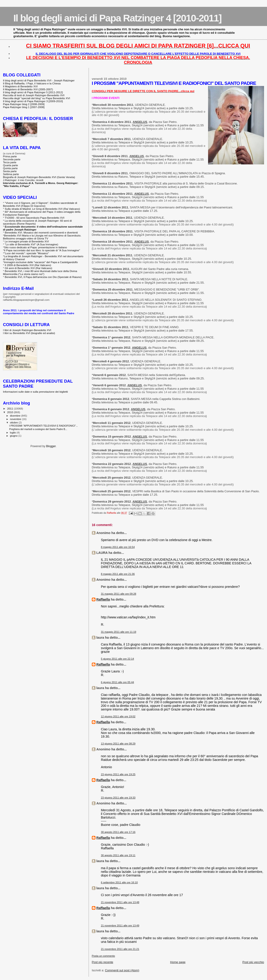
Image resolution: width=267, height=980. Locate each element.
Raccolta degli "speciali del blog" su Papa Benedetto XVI (37, 98)
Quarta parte (11, 165)
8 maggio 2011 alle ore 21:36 (118, 574)
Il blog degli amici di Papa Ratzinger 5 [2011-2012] (33, 92)
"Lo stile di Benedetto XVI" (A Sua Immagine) (32, 244)
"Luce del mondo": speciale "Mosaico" (26, 253)
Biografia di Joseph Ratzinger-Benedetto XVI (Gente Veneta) (39, 177)
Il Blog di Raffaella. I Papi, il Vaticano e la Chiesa (32, 83)
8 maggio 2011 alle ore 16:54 (118, 547)
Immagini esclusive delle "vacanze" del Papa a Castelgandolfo (41, 262)
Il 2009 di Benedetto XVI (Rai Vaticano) (28, 265)
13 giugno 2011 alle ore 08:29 (118, 744)
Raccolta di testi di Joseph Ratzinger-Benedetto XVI (34, 95)
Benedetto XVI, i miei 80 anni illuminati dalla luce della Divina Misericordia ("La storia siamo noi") (40, 272)
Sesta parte (10, 171)
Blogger (51, 446)
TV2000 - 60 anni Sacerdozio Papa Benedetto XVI (35, 218)
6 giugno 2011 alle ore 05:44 (118, 682)
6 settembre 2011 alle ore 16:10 (119, 882)
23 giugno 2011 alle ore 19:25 (118, 774)
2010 (10, 412)
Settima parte (11, 174)
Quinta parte (10, 168)
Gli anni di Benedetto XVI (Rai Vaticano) (29, 268)
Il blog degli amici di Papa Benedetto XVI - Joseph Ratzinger (39, 80)
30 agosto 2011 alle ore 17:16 (118, 832)
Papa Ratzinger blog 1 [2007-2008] (24, 107)
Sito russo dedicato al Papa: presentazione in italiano (36, 247)
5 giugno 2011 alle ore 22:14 (118, 659)
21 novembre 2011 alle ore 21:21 (120, 949)
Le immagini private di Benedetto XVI (27, 241)
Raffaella (103, 599)
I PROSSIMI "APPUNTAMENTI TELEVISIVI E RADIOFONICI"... (43, 426)
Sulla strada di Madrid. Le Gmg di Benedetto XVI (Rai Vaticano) (42, 209)
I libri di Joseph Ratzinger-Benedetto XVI (27, 330)
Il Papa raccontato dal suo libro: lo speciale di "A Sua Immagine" (42, 250)
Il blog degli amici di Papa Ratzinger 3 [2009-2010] (33, 101)
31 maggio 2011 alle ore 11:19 (119, 632)
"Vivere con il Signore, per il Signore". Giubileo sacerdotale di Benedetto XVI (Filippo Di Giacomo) (40, 204)
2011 (10, 408)
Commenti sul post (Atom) (122, 970)
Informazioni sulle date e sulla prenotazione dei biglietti (35, 392)
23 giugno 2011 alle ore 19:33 (118, 798)
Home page (178, 962)
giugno (14, 436)
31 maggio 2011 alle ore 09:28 (119, 594)
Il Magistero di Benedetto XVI (20, 86)
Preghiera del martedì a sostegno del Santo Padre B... (38, 429)
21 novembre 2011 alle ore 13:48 (120, 902)
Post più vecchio (253, 962)
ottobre (14, 423)
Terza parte (10, 162)
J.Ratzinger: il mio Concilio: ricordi (23, 180)
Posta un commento (103, 956)
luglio (13, 433)
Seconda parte (12, 159)
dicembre (16, 416)
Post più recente (103, 962)
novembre (16, 419)
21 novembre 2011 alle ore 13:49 (120, 926)
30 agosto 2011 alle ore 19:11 (118, 855)
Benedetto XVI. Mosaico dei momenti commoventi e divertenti (41, 232)
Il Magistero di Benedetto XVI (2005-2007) (28, 89)
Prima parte (10, 156)
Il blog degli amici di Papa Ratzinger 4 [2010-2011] (117, 18)
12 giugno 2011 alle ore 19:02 (118, 716)
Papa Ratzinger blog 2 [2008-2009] (24, 104)
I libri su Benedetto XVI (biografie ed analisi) (29, 333)
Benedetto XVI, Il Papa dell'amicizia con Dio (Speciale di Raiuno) (43, 277)
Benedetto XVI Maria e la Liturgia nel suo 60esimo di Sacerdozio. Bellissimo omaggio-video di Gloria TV (42, 237)
